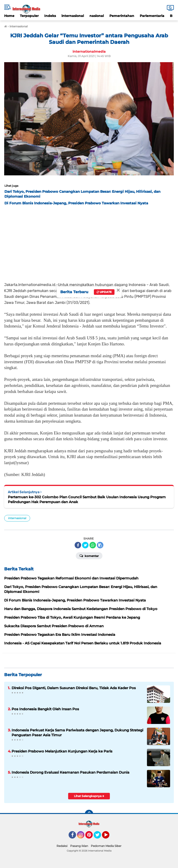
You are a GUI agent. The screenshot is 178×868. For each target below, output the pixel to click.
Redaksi (62, 846)
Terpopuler (29, 16)
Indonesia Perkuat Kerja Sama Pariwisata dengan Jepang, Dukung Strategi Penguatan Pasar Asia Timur (77, 733)
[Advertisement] (89, 242)
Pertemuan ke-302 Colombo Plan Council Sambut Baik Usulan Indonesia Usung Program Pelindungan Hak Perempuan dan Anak (87, 499)
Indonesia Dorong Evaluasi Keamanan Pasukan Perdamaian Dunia (70, 772)
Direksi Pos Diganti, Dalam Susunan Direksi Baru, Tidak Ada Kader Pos (74, 688)
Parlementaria (152, 16)
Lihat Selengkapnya (89, 796)
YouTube (109, 837)
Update (104, 292)
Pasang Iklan (79, 846)
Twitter (99, 837)
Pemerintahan (122, 16)
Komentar (89, 556)
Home (9, 16)
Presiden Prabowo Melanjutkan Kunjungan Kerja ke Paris (62, 751)
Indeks (50, 16)
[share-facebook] (78, 545)
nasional (97, 16)
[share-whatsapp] (93, 545)
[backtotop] (89, 814)
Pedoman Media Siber (106, 846)
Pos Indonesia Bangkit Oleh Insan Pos (45, 709)
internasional (73, 16)
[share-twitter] (85, 545)
